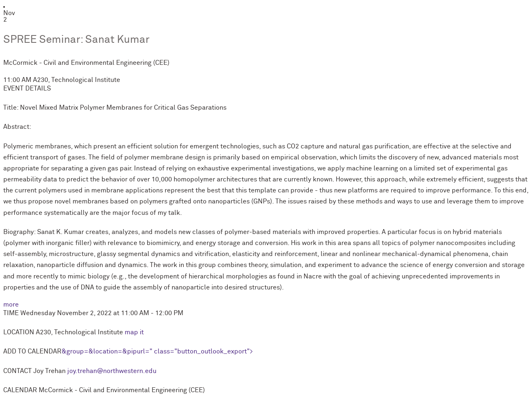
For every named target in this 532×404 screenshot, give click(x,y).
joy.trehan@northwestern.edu (112, 371)
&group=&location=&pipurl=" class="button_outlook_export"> (157, 351)
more (11, 305)
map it (134, 332)
